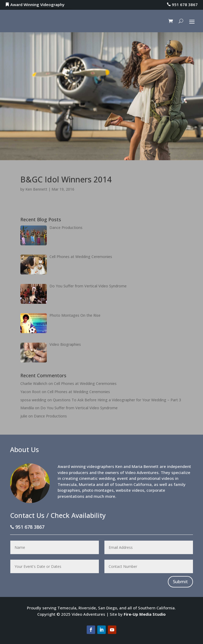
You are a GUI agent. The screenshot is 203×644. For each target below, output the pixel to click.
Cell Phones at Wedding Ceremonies (85, 383)
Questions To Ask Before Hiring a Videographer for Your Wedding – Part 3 (117, 400)
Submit (180, 581)
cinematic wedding (97, 478)
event (123, 478)
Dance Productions (50, 416)
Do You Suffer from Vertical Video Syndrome (79, 408)
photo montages (98, 490)
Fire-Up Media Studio (145, 614)
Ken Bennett (36, 189)
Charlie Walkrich (34, 383)
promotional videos (156, 478)
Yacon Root (31, 392)
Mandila (27, 408)
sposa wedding (33, 400)
